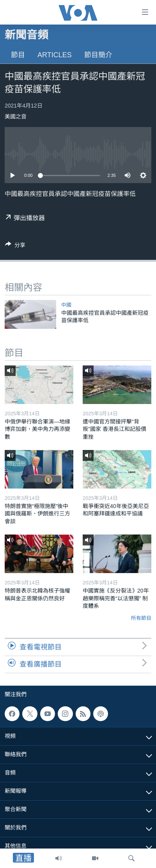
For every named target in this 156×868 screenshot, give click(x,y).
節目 (18, 55)
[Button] (15, 246)
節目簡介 (98, 55)
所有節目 (141, 618)
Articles (55, 55)
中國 (66, 305)
